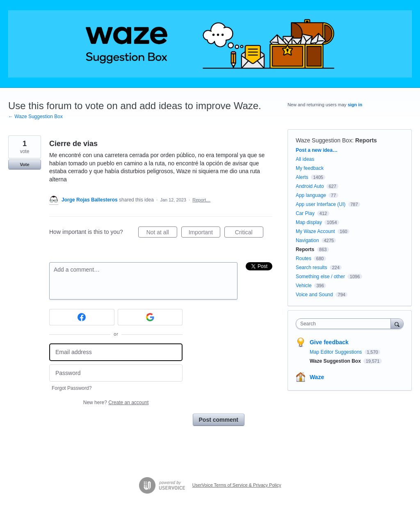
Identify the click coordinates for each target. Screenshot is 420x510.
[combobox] (345, 324)
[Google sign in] (150, 317)
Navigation (307, 240)
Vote (24, 165)
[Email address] (116, 352)
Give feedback (329, 342)
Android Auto (310, 186)
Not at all (162, 233)
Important (204, 233)
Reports (366, 140)
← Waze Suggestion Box (35, 117)
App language (311, 195)
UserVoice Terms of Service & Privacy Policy (237, 485)
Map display (309, 222)
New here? (116, 403)
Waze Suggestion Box (324, 140)
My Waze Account (315, 231)
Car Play (305, 213)
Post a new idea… (317, 150)
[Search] (397, 324)
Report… (201, 200)
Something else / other (320, 277)
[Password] (116, 373)
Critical (249, 233)
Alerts (302, 177)
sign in (355, 105)
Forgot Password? (72, 388)
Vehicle (304, 286)
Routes (304, 258)
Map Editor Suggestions (337, 352)
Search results (312, 268)
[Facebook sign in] (82, 317)
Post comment (219, 420)
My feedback (310, 168)
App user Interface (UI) (321, 204)
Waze (317, 377)
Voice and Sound (314, 295)
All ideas (305, 159)
